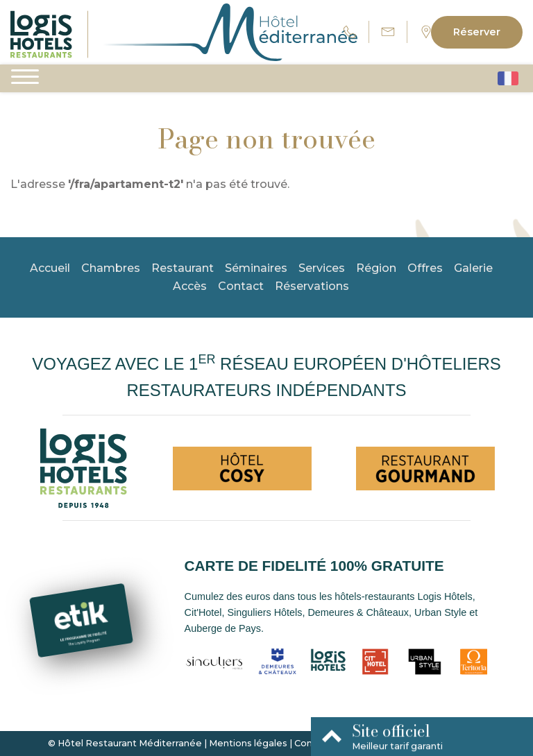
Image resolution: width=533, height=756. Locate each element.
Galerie (473, 268)
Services (322, 268)
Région (376, 268)
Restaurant (183, 268)
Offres (425, 268)
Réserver (477, 32)
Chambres (111, 268)
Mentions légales (248, 743)
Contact (241, 286)
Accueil (50, 268)
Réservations (312, 286)
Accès (190, 286)
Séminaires (256, 268)
